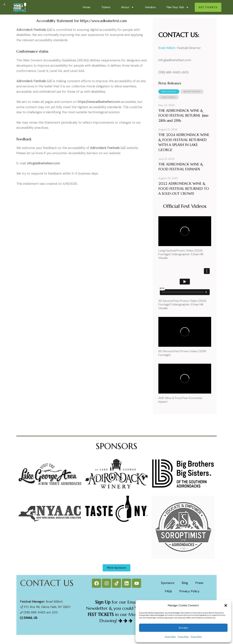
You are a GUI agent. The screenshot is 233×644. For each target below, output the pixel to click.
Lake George (168, 97)
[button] (226, 605)
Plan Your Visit (178, 7)
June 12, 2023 (166, 159)
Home (86, 7)
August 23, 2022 (168, 178)
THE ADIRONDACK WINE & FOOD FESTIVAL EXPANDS (181, 167)
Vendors (150, 7)
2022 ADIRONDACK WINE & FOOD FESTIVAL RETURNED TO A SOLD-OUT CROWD (184, 188)
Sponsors (168, 583)
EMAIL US (31, 618)
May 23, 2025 (167, 105)
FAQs (168, 591)
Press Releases (169, 92)
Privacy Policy (170, 637)
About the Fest (192, 92)
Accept (183, 628)
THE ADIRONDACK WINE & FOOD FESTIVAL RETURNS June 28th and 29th (183, 115)
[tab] (169, 92)
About (128, 7)
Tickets (106, 7)
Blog (185, 583)
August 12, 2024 (168, 129)
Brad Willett (167, 48)
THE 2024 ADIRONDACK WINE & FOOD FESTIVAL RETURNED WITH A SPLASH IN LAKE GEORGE (184, 142)
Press (199, 583)
